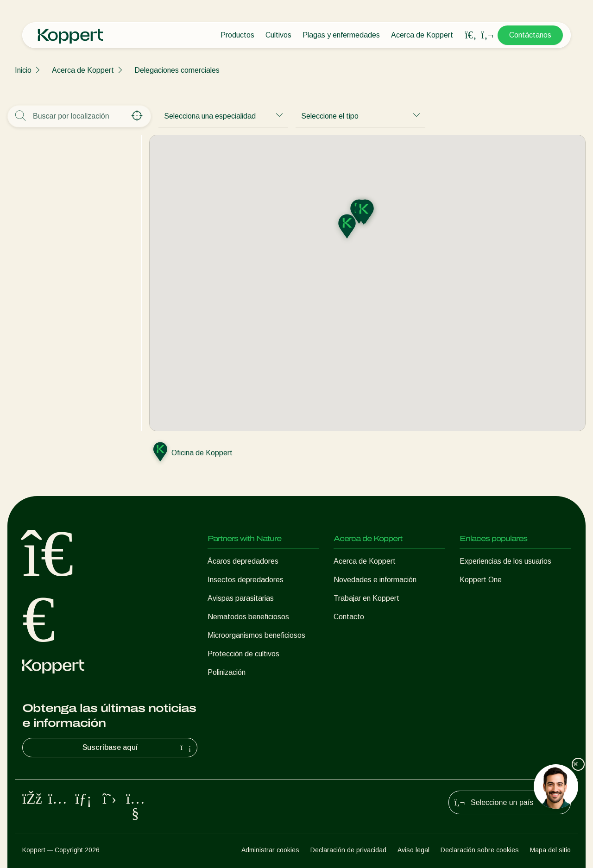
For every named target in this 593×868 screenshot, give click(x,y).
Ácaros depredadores (243, 561)
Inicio (23, 70)
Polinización (227, 672)
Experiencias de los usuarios (505, 561)
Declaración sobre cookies (480, 850)
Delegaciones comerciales (177, 70)
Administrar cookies (270, 850)
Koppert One (481, 580)
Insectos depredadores (246, 580)
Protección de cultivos (243, 654)
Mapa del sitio (550, 850)
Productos (237, 35)
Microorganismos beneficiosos (256, 635)
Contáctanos (530, 35)
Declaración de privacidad (348, 850)
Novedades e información (375, 580)
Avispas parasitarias (241, 598)
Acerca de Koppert (422, 35)
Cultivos (278, 35)
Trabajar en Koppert (366, 598)
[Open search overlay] (471, 35)
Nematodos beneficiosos (248, 617)
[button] (364, 213)
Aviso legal (413, 850)
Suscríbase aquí (138, 748)
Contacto (349, 617)
